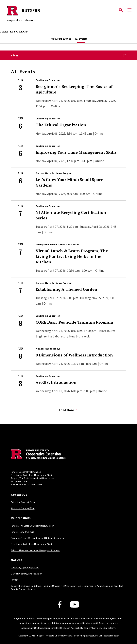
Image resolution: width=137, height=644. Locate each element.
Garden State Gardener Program (54, 173)
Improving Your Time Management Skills (76, 152)
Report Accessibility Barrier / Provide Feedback (87, 628)
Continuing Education (48, 80)
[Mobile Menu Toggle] (129, 10)
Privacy (15, 580)
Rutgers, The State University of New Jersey (32, 526)
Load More (69, 410)
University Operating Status (25, 567)
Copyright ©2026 (27, 636)
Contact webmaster (109, 636)
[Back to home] (38, 455)
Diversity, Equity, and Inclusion (26, 574)
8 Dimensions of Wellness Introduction (74, 355)
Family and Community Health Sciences (57, 244)
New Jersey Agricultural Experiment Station (33, 544)
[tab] (60, 39)
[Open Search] (121, 10)
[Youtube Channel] (75, 604)
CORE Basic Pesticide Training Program (74, 322)
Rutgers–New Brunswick (23, 532)
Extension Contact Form (23, 502)
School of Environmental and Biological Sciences (35, 550)
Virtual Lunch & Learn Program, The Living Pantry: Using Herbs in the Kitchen (72, 256)
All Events (81, 39)
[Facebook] (60, 604)
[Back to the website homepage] (24, 11)
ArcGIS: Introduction (56, 382)
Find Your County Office (23, 508)
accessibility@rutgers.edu (34, 628)
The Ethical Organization (61, 125)
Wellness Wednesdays (48, 349)
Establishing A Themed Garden (66, 289)
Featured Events (60, 39)
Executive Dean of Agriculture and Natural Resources (37, 538)
